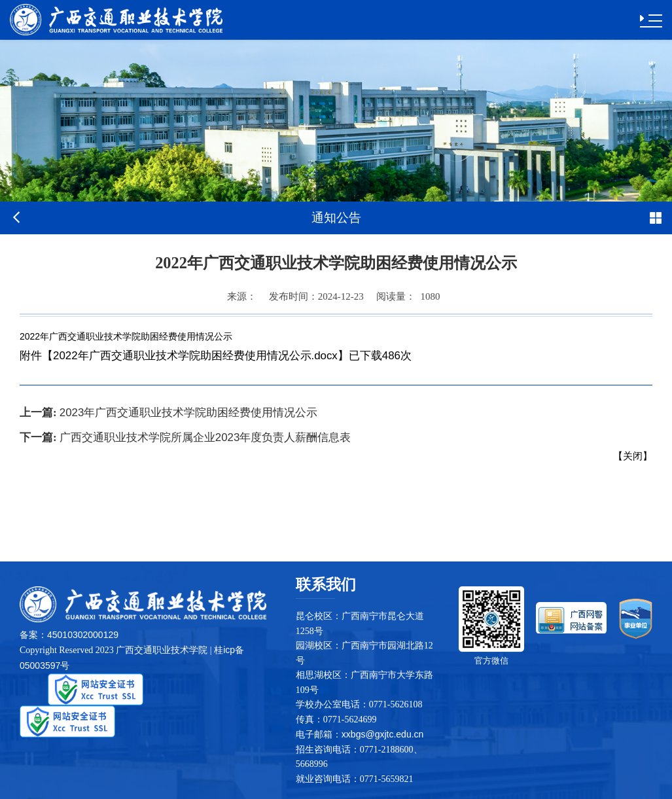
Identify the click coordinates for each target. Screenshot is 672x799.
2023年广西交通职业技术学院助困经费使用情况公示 (168, 413)
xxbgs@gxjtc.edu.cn (383, 734)
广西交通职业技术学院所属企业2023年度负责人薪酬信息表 (185, 437)
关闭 (633, 456)
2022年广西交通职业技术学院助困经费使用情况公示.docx (195, 356)
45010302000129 (83, 635)
